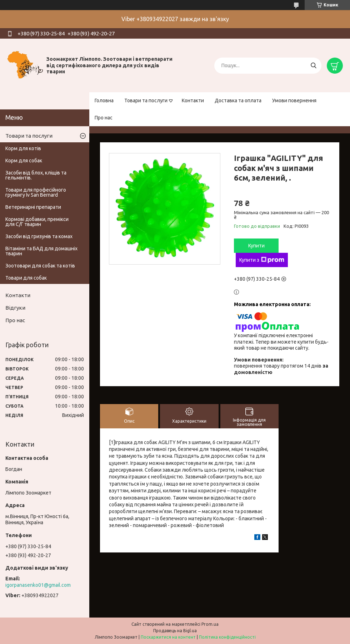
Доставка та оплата (238, 100)
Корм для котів (23, 148)
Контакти (193, 100)
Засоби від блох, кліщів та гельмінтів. (36, 175)
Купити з (262, 260)
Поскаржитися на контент (168, 637)
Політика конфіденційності (227, 637)
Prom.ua (210, 624)
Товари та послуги (146, 100)
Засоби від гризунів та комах (39, 236)
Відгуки (15, 308)
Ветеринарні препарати (33, 207)
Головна (104, 100)
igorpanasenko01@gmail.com (38, 585)
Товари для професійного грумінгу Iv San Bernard (36, 192)
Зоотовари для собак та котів (40, 266)
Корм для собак (24, 161)
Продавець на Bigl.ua (175, 631)
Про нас (104, 118)
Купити (256, 246)
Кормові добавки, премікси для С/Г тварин (37, 222)
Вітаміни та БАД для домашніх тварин (41, 251)
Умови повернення (294, 100)
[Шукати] (313, 66)
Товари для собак (26, 278)
